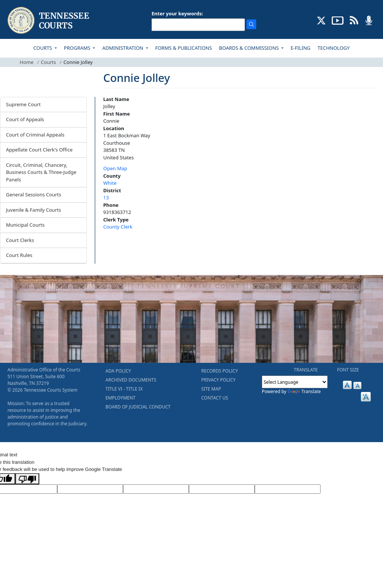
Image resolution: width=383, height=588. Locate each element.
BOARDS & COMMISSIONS (250, 48)
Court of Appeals (25, 119)
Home (27, 62)
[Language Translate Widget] (295, 382)
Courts (48, 62)
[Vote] (288, 489)
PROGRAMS (78, 48)
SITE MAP (211, 389)
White (110, 183)
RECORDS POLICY (220, 371)
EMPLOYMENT (120, 398)
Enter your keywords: (177, 13)
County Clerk (118, 227)
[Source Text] (156, 489)
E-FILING (301, 48)
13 (106, 197)
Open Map (115, 168)
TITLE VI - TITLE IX (124, 389)
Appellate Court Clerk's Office (39, 150)
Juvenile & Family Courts (33, 210)
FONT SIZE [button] (348, 370)
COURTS (43, 48)
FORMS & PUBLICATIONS (184, 48)
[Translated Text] (222, 489)
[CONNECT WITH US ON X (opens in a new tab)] (321, 20)
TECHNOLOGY (334, 48)
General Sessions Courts (34, 195)
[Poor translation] (27, 479)
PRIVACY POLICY (218, 380)
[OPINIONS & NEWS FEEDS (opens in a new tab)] (354, 20)
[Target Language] (90, 489)
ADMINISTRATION (123, 48)
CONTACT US (215, 398)
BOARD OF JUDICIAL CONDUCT (138, 407)
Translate (304, 391)
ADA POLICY (118, 371)
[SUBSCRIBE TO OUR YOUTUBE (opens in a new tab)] (338, 20)
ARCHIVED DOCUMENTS (131, 380)
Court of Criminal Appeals (35, 135)
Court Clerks (20, 240)
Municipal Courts (25, 225)
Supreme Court (23, 104)
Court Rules (19, 255)
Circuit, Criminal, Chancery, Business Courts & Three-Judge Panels (41, 172)
